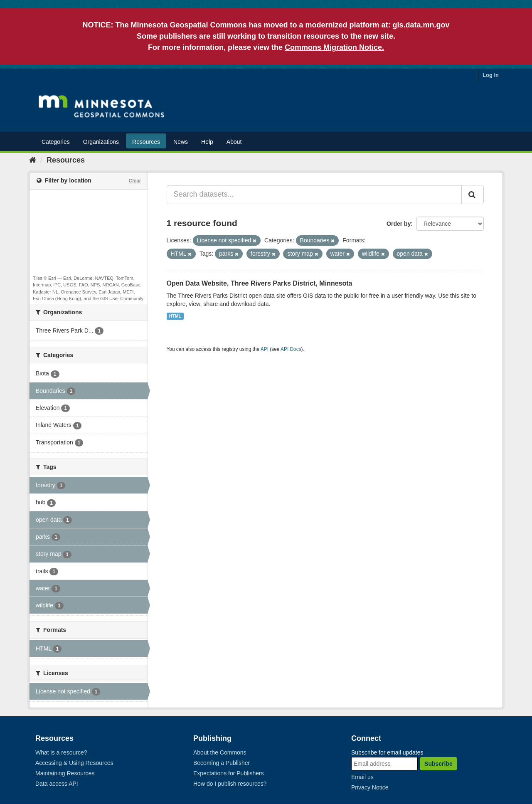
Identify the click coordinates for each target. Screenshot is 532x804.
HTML (175, 316)
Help (207, 142)
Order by (399, 224)
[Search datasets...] (314, 195)
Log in (491, 75)
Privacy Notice (370, 787)
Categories (56, 142)
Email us (362, 777)
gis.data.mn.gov (421, 25)
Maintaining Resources (65, 773)
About (234, 142)
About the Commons (220, 752)
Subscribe (438, 764)
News (181, 142)
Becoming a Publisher (222, 763)
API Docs (291, 349)
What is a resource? (61, 752)
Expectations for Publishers (229, 773)
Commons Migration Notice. (334, 47)
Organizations (101, 142)
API (265, 349)
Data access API (57, 784)
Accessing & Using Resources (74, 763)
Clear (135, 181)
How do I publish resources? (230, 784)
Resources (146, 142)
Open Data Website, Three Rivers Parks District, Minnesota (260, 283)
